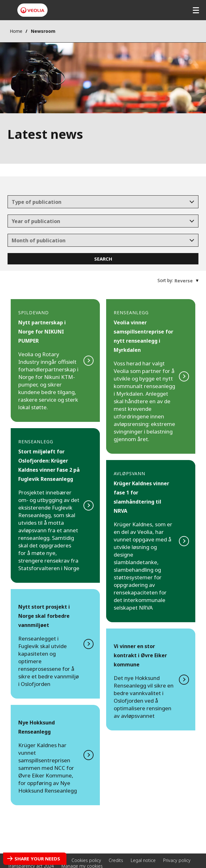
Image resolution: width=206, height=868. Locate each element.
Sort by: (165, 280)
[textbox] (99, 202)
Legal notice (143, 860)
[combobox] (103, 202)
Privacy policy (177, 860)
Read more (55, 360)
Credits (116, 860)
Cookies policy (86, 860)
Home (16, 31)
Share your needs (37, 859)
